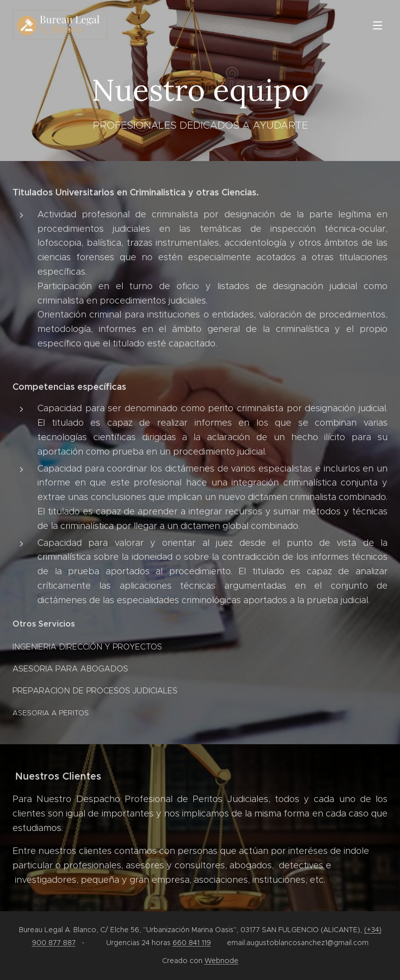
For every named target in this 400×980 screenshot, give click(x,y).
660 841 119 (192, 943)
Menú (378, 25)
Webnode (221, 961)
